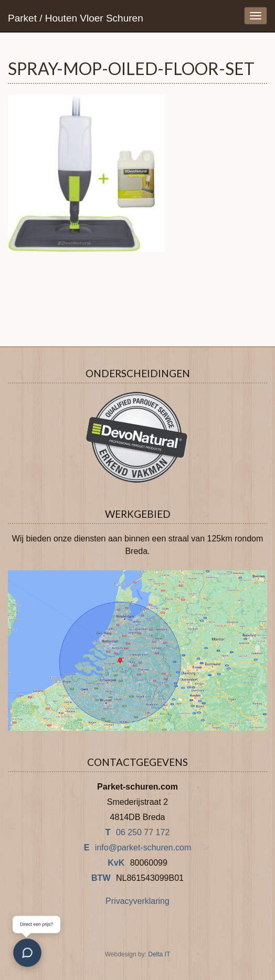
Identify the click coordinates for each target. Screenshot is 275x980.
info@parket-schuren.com (143, 848)
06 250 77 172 (143, 832)
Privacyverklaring (137, 901)
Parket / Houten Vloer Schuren (76, 18)
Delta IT (159, 954)
